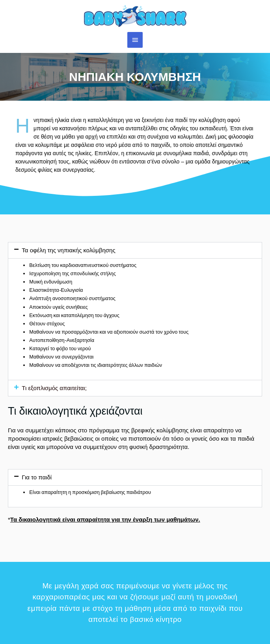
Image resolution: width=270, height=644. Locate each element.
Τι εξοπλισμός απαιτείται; (54, 388)
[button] (135, 250)
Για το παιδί (37, 477)
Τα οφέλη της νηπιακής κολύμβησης (68, 250)
